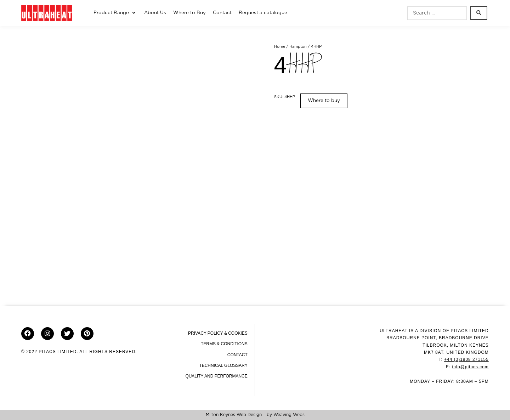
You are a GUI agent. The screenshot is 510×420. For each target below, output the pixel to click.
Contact (237, 355)
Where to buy (324, 101)
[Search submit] (479, 13)
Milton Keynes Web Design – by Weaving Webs (255, 415)
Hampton (298, 47)
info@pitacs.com (470, 367)
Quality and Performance (216, 376)
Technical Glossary (223, 365)
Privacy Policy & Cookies (218, 333)
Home (280, 47)
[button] (115, 13)
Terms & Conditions (224, 344)
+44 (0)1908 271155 (466, 359)
